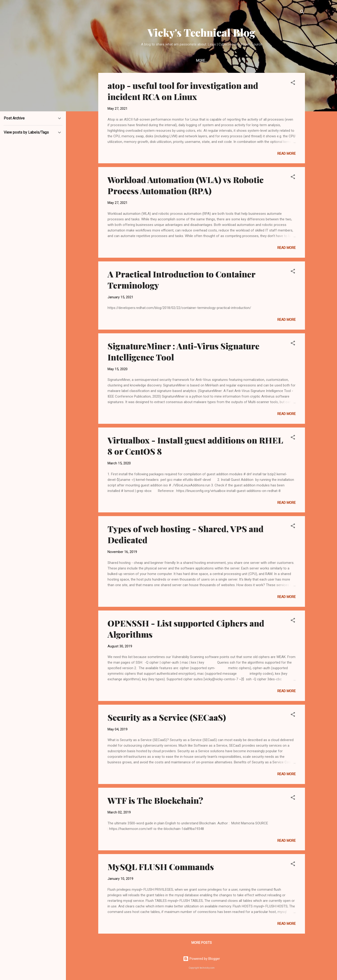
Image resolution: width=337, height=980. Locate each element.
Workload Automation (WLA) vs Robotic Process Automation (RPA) (186, 186)
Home (179, 61)
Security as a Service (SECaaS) (167, 718)
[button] (293, 84)
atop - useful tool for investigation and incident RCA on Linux (183, 92)
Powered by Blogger (201, 959)
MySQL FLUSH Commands (161, 868)
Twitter (222, 61)
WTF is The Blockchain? (155, 801)
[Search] (302, 13)
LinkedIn (199, 61)
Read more (286, 154)
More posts (202, 944)
